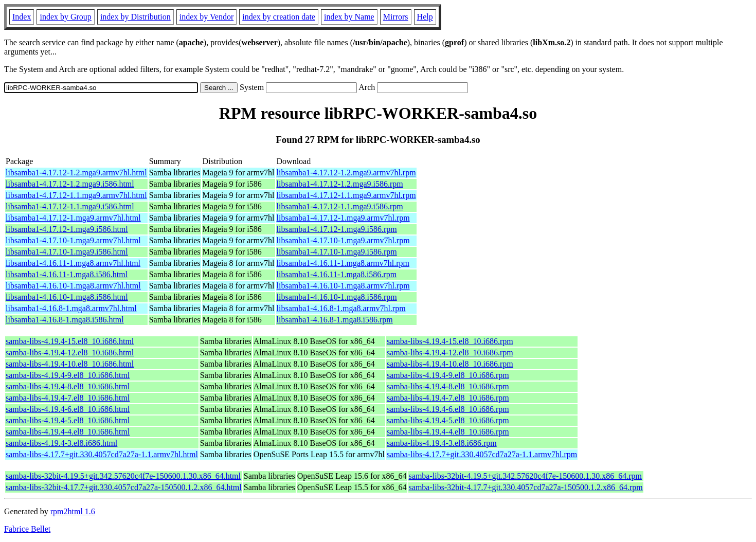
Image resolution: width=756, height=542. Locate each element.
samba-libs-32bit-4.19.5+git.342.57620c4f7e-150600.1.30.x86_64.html (123, 476)
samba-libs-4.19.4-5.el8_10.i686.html (68, 420)
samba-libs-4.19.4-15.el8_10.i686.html (70, 341)
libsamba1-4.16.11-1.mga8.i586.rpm (337, 274)
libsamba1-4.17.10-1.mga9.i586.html (67, 252)
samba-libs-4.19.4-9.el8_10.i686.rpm (448, 375)
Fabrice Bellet (27, 529)
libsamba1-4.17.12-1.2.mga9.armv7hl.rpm (346, 173)
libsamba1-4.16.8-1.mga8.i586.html (65, 320)
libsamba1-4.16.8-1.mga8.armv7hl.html (71, 308)
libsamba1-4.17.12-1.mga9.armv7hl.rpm (343, 218)
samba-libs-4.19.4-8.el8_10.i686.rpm (448, 386)
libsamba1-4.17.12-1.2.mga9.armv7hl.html (76, 173)
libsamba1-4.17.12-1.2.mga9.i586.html (70, 184)
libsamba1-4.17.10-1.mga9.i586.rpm (337, 252)
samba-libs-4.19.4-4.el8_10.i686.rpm (448, 432)
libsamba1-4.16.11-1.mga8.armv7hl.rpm (343, 263)
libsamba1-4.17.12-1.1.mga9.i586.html (70, 206)
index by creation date (279, 17)
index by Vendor (206, 17)
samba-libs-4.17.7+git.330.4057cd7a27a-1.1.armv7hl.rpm (482, 454)
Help (425, 17)
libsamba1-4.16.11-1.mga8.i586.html (67, 274)
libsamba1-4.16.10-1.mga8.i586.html (67, 297)
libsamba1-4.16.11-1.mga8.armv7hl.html (73, 263)
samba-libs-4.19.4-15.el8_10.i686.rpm (450, 341)
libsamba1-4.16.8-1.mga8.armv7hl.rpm (341, 308)
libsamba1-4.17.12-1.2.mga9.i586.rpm (340, 184)
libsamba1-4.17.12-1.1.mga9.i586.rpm (340, 206)
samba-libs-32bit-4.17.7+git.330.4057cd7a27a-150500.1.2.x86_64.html (124, 487)
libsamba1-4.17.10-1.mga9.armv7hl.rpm (343, 240)
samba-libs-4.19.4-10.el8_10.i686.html (70, 364)
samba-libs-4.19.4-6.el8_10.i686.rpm (448, 409)
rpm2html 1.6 (73, 511)
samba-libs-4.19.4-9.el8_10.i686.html (68, 375)
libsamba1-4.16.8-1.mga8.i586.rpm (335, 320)
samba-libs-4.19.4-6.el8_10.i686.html (68, 409)
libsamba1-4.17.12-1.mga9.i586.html (67, 229)
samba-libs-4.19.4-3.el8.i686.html (61, 443)
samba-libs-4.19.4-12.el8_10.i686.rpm (450, 353)
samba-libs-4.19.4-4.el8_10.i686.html (68, 432)
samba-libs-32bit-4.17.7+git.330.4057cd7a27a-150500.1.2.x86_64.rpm (526, 487)
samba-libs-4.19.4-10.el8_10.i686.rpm (450, 364)
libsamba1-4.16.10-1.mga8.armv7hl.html (73, 286)
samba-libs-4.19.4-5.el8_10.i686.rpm (448, 420)
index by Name (349, 17)
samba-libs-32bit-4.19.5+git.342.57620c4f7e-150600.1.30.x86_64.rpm (525, 476)
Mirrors (396, 17)
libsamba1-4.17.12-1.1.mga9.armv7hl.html (76, 195)
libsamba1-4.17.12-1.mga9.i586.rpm (337, 229)
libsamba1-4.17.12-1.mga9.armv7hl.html (73, 218)
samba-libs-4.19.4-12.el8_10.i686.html (70, 353)
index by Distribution (136, 17)
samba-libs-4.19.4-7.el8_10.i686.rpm (448, 398)
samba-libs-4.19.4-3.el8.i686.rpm (442, 443)
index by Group (65, 17)
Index (22, 17)
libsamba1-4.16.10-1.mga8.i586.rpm (337, 297)
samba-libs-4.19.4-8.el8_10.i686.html (68, 386)
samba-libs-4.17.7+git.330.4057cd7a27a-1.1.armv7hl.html (102, 454)
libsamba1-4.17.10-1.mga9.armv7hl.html (73, 240)
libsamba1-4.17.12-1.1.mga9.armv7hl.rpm (346, 195)
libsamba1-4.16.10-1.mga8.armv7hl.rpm (343, 286)
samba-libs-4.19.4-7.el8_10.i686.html (68, 398)
